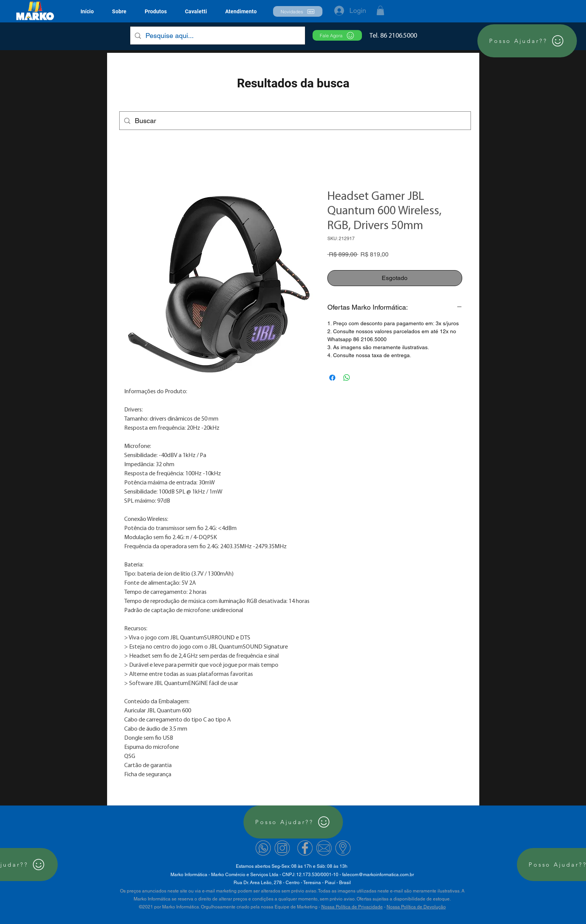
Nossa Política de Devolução (416, 907)
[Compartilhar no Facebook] (332, 378)
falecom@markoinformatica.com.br (378, 875)
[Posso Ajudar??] (527, 41)
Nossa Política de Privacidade (352, 907)
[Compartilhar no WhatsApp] (347, 378)
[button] (156, 12)
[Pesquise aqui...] (217, 36)
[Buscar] (295, 121)
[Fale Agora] (337, 35)
